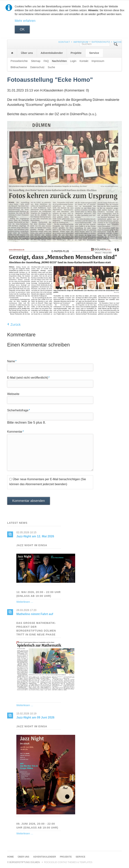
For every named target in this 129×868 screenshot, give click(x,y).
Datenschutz (101, 42)
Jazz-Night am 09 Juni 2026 (35, 717)
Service (94, 53)
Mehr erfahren (25, 21)
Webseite (13, 394)
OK (22, 29)
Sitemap (36, 61)
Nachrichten (59, 61)
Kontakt (64, 42)
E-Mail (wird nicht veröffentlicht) (28, 377)
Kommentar (16, 431)
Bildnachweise (19, 67)
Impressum (81, 42)
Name (13, 361)
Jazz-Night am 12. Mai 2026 (35, 536)
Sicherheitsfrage (19, 410)
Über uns (27, 53)
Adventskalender (52, 53)
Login (73, 61)
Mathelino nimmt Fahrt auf (35, 614)
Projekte (76, 53)
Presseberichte (19, 61)
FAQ (46, 61)
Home (12, 53)
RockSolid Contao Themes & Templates (68, 862)
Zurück (16, 325)
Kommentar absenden (29, 501)
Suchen (116, 44)
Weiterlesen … (25, 602)
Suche (118, 42)
